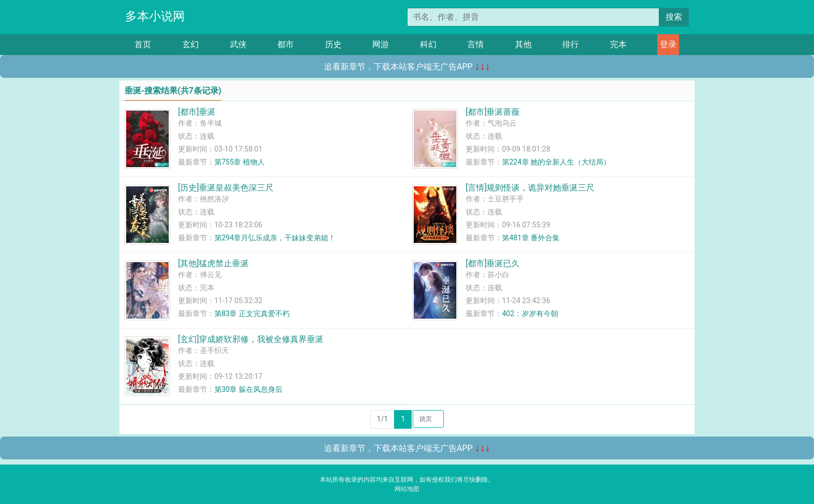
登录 (668, 44)
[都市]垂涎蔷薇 (493, 112)
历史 (333, 44)
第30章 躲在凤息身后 (248, 389)
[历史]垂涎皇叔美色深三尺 (226, 188)
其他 (523, 44)
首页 (143, 44)
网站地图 (407, 489)
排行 (571, 44)
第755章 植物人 (240, 162)
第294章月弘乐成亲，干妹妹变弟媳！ (275, 238)
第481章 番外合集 (531, 238)
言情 (476, 44)
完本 (618, 44)
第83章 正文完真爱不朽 (252, 314)
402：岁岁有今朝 (530, 314)
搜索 (674, 17)
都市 (286, 44)
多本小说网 (155, 16)
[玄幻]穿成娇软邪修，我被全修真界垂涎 (251, 339)
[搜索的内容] (533, 17)
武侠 (238, 44)
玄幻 (191, 44)
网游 (381, 44)
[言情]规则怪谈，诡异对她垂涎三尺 (530, 188)
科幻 (428, 44)
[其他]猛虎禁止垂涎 (213, 263)
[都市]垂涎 (197, 112)
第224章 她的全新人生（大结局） (556, 162)
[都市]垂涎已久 (493, 263)
